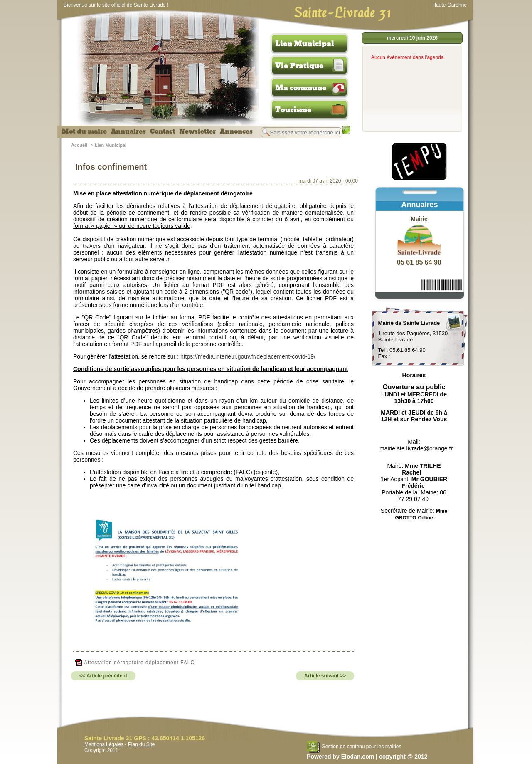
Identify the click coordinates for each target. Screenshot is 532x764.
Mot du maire (84, 131)
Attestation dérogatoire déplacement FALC (135, 663)
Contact (163, 131)
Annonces (236, 131)
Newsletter (197, 131)
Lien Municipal (305, 44)
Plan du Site (142, 744)
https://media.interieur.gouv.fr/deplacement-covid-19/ (248, 356)
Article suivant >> (325, 676)
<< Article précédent (103, 676)
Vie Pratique (299, 66)
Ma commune (301, 88)
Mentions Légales (104, 744)
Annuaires (128, 131)
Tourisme (293, 110)
